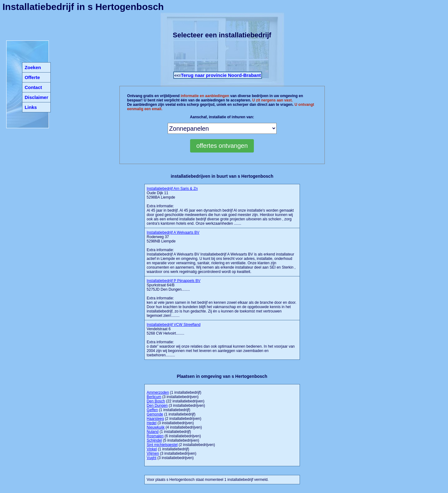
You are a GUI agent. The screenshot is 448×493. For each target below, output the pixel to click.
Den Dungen (157, 406)
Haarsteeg (155, 419)
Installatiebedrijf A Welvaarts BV (173, 232)
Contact (33, 87)
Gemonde (155, 414)
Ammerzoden (158, 392)
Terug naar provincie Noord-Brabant (221, 75)
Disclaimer (36, 97)
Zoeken (33, 67)
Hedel (152, 423)
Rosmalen (155, 436)
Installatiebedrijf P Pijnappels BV (174, 281)
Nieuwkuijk (156, 427)
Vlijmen (153, 453)
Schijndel (154, 440)
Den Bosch (156, 401)
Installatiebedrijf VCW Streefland (174, 325)
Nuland (153, 432)
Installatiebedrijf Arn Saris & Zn (172, 189)
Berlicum (154, 397)
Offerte (32, 77)
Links (31, 107)
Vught (152, 458)
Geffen (152, 410)
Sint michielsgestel (162, 445)
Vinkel (152, 449)
